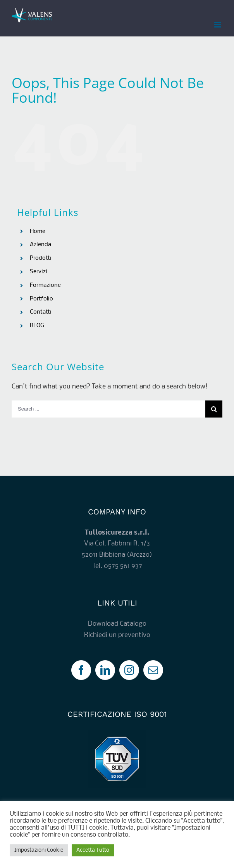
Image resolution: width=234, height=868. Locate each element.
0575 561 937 (123, 566)
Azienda (40, 245)
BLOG (37, 326)
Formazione (45, 285)
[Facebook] (81, 670)
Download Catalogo (117, 624)
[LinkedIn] (105, 670)
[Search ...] (108, 409)
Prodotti (41, 258)
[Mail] (153, 670)
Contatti (41, 312)
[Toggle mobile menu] (218, 25)
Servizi (39, 272)
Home (38, 231)
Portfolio (41, 299)
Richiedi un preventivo (117, 635)
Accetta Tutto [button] (93, 850)
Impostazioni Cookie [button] (39, 850)
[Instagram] (129, 670)
